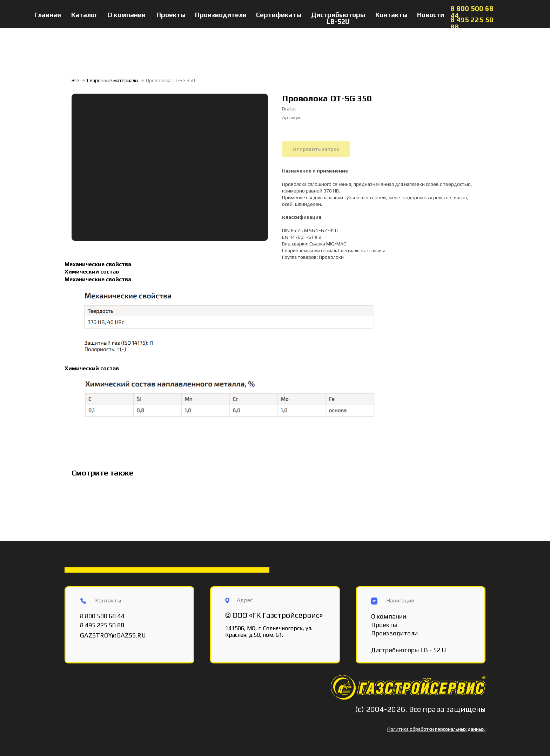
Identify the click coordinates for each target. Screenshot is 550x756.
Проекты (171, 15)
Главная (48, 15)
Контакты (391, 15)
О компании (126, 15)
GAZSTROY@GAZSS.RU (113, 635)
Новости (431, 15)
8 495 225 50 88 (472, 23)
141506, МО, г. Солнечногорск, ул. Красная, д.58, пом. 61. (269, 632)
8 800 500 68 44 (472, 12)
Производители (221, 15)
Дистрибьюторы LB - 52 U (409, 650)
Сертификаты (279, 15)
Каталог (84, 15)
